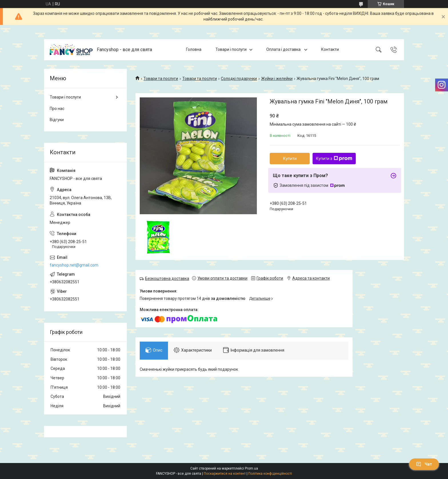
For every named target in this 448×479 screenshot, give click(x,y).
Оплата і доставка (284, 49)
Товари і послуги (231, 49)
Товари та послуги (161, 79)
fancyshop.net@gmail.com (74, 265)
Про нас (57, 109)
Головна (194, 49)
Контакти (330, 49)
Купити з (334, 159)
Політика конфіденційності (270, 474)
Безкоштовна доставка (167, 278)
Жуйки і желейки (277, 79)
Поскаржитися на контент (225, 474)
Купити (290, 159)
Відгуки (57, 120)
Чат (424, 464)
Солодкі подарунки (239, 79)
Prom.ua (251, 468)
